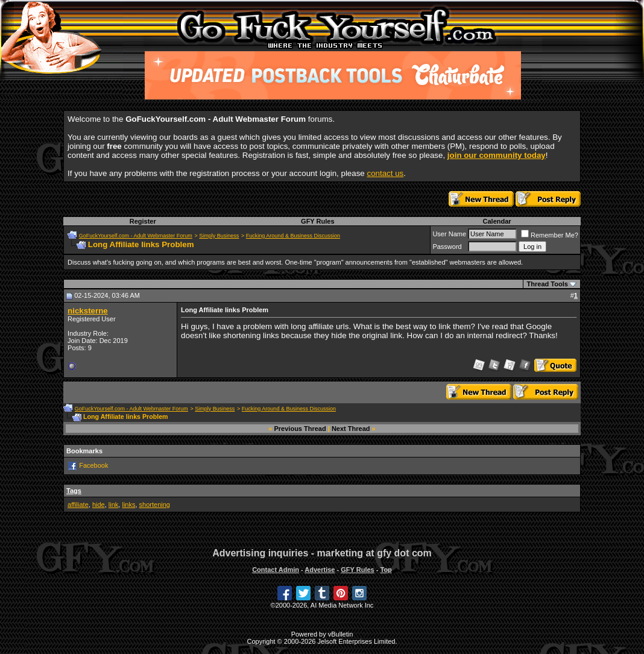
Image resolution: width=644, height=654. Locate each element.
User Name (449, 234)
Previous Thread (300, 429)
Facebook (93, 465)
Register (143, 221)
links (128, 505)
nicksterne (88, 311)
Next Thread (351, 429)
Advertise (320, 570)
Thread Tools (548, 284)
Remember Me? (550, 235)
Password (447, 247)
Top (386, 570)
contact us (385, 173)
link (114, 505)
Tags (74, 491)
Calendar (497, 221)
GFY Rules (317, 221)
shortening (155, 505)
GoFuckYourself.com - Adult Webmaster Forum (136, 236)
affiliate (78, 505)
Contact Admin (276, 570)
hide (99, 505)
